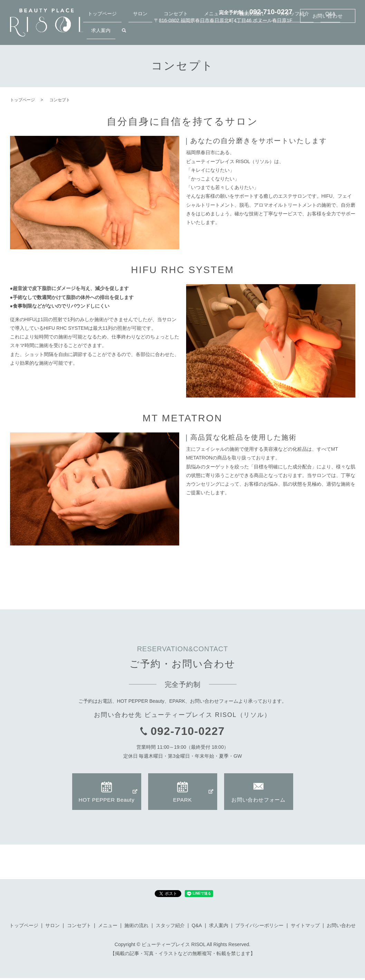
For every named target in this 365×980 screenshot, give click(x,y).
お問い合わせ (328, 16)
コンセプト (193, 34)
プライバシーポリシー (259, 927)
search (350, 35)
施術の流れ (250, 34)
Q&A (310, 34)
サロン (166, 34)
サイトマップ (305, 927)
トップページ (138, 34)
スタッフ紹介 (284, 34)
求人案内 (332, 34)
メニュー (221, 34)
